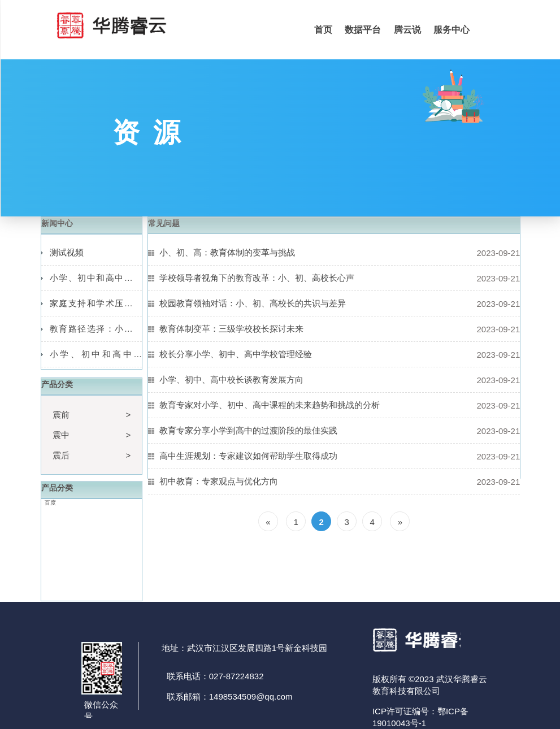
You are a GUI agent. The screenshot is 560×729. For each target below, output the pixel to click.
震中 (61, 435)
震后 (61, 455)
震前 (61, 415)
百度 (50, 503)
